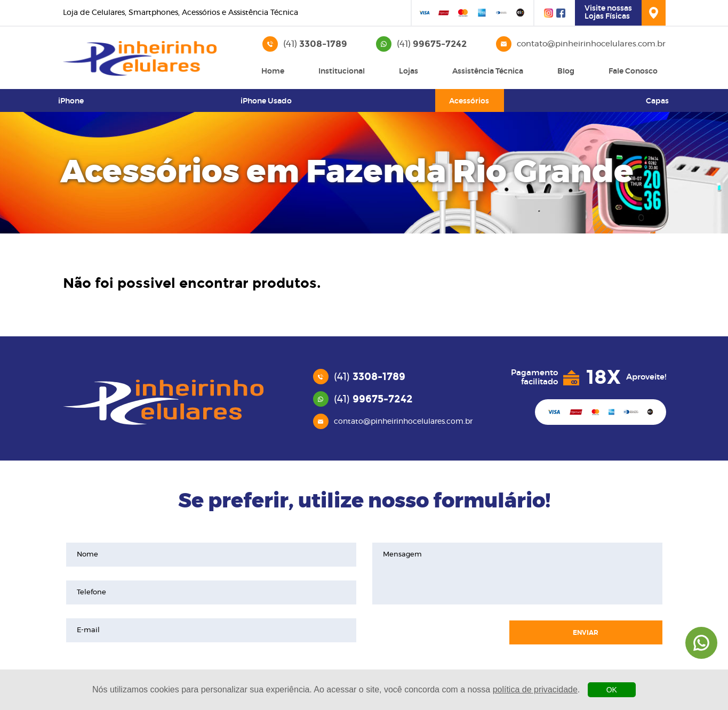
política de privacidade (535, 689)
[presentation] (435, 633)
